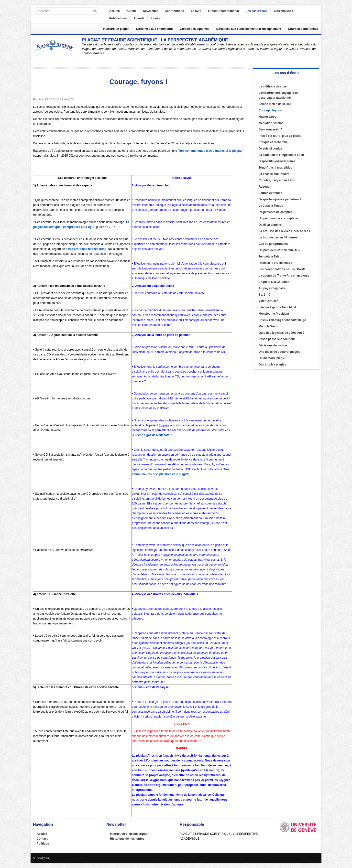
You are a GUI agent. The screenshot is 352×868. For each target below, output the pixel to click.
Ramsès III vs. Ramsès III (276, 263)
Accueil (115, 11)
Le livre (196, 11)
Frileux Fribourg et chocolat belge (282, 320)
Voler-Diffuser (268, 301)
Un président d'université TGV (280, 250)
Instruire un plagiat (116, 29)
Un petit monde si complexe (278, 218)
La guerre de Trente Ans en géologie (284, 276)
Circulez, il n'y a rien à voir (277, 180)
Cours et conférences (303, 29)
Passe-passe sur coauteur (277, 339)
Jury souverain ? (270, 129)
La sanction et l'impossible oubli (281, 155)
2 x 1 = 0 (264, 295)
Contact (42, 839)
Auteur (131, 11)
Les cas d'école (256, 11)
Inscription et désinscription (130, 834)
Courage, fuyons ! (271, 110)
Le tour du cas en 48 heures (278, 237)
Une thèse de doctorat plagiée (280, 352)
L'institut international (223, 11)
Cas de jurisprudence (274, 244)
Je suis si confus (270, 149)
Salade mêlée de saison (275, 104)
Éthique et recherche (273, 142)
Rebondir (265, 187)
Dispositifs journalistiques (277, 161)
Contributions (174, 11)
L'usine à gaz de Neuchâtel (277, 307)
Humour (157, 18)
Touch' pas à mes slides (275, 168)
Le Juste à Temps (271, 206)
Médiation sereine (271, 123)
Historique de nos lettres (127, 839)
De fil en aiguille (270, 225)
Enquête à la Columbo (274, 282)
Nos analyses (284, 11)
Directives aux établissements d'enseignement (249, 29)
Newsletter (150, 11)
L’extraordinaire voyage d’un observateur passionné (279, 95)
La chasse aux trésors (274, 174)
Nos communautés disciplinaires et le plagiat (210, 151)
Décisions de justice (273, 345)
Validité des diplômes (195, 29)
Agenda (139, 18)
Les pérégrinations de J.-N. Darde (282, 269)
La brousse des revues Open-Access (284, 231)
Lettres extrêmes (270, 193)
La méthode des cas (273, 86)
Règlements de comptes (275, 212)
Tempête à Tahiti (270, 257)
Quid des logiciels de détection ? (281, 333)
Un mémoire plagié (272, 358)
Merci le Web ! (268, 326)
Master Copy (267, 117)
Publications (118, 18)
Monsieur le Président (274, 314)
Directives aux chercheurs (154, 29)
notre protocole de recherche (86, 249)
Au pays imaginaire (272, 288)
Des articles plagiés (272, 364)
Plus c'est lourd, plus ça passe (280, 136)
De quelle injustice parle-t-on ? (280, 199)
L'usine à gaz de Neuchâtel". (153, 435)
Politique (43, 844)
